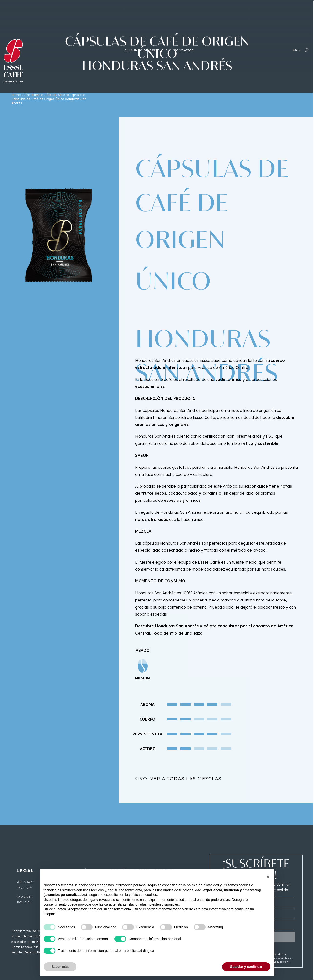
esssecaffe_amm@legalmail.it (32, 942)
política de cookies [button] (143, 895)
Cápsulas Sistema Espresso (63, 95)
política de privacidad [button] (203, 885)
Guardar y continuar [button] (246, 967)
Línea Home (32, 95)
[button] (268, 877)
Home (16, 95)
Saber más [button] (60, 967)
